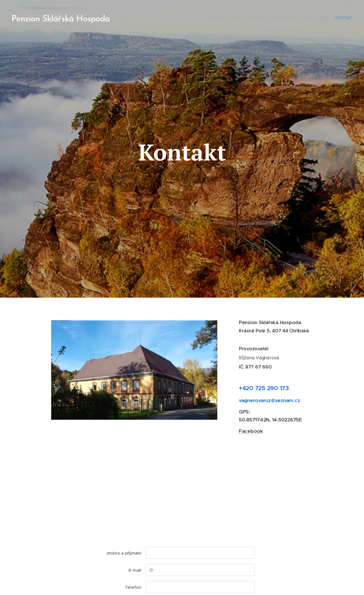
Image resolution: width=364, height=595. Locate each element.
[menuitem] (325, 18)
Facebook (251, 431)
